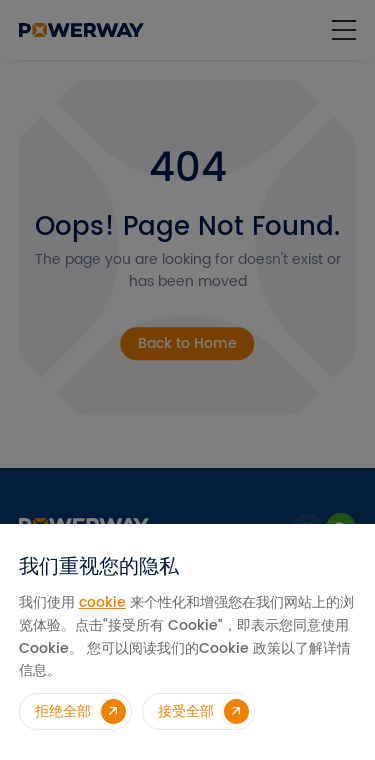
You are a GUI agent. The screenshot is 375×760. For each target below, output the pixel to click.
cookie (102, 602)
